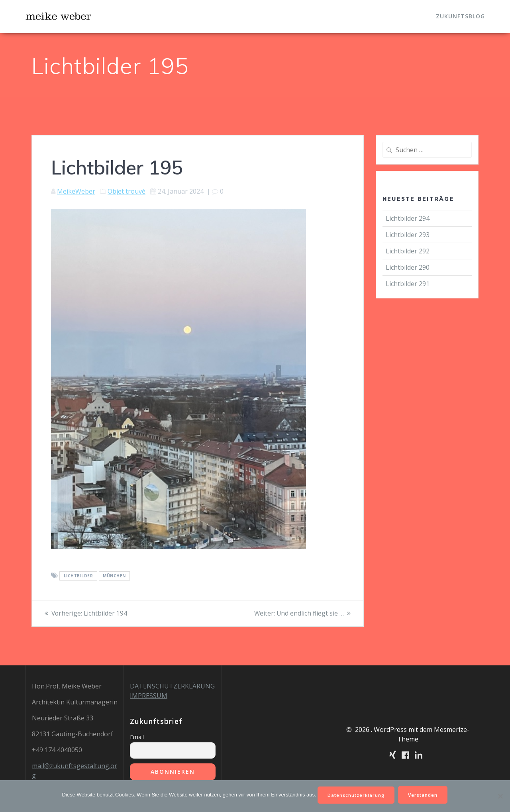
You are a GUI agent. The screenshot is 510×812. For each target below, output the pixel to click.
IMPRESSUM (149, 696)
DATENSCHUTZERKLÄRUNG (172, 686)
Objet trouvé (127, 191)
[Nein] (500, 796)
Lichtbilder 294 (408, 218)
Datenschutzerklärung (356, 794)
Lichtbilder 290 (408, 267)
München (114, 576)
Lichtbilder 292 (408, 251)
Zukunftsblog (460, 16)
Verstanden (425, 794)
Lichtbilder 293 (408, 235)
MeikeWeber (76, 191)
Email (137, 737)
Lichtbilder (78, 576)
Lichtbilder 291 (408, 284)
